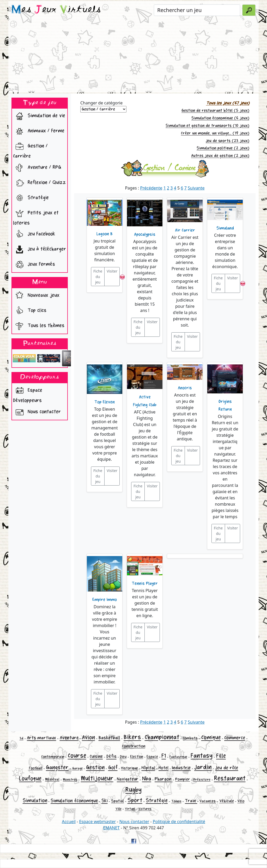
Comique (211, 737)
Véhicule (227, 801)
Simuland (225, 228)
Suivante (196, 188)
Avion (88, 737)
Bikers (132, 737)
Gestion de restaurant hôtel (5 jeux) (215, 111)
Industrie (181, 768)
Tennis (176, 801)
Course (77, 756)
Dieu (123, 757)
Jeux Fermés (34, 265)
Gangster (57, 767)
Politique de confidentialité (179, 822)
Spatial (117, 801)
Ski (105, 801)
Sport (135, 800)
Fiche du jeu (98, 277)
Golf (113, 768)
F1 (164, 756)
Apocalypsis (145, 234)
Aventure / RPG (37, 168)
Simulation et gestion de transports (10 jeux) (207, 126)
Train (191, 801)
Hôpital (148, 768)
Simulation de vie (39, 116)
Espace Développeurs (28, 394)
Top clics (30, 311)
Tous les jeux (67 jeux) (228, 103)
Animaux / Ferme (39, 131)
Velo (241, 801)
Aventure (69, 738)
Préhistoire (202, 780)
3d (22, 738)
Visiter (112, 271)
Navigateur (128, 779)
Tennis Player (145, 583)
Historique (129, 768)
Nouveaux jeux (36, 296)
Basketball (109, 738)
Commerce (235, 738)
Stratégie (31, 198)
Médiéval (52, 779)
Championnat (162, 737)
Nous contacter (37, 412)
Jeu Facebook (34, 234)
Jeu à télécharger (40, 250)
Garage (77, 768)
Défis (111, 756)
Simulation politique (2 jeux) (223, 148)
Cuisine (96, 756)
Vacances (208, 801)
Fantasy (202, 756)
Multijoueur (97, 778)
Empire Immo (105, 600)
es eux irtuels (56, 10)
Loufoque (30, 779)
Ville (119, 809)
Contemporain (53, 757)
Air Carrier (185, 230)
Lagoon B (105, 234)
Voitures (145, 809)
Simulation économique (74, 801)
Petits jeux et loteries (36, 216)
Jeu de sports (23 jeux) (227, 141)
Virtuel (130, 809)
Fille (221, 756)
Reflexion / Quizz (40, 183)
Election (137, 757)
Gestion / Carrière (30, 150)
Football (36, 768)
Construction (134, 746)
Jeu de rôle (227, 768)
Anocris (185, 388)
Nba (147, 779)
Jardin (203, 767)
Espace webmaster (97, 822)
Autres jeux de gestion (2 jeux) (220, 156)
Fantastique (178, 757)
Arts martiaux (41, 738)
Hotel (163, 768)
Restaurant (230, 778)
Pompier (183, 779)
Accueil (69, 822)
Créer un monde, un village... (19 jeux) (215, 133)
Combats (190, 738)
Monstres (70, 780)
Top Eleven (105, 402)
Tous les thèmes (39, 326)
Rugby (133, 790)
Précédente (151, 188)
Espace (152, 757)
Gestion (95, 767)
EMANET (111, 828)
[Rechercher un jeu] (197, 10)
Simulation (35, 801)
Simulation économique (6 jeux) (220, 118)
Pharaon (163, 779)
